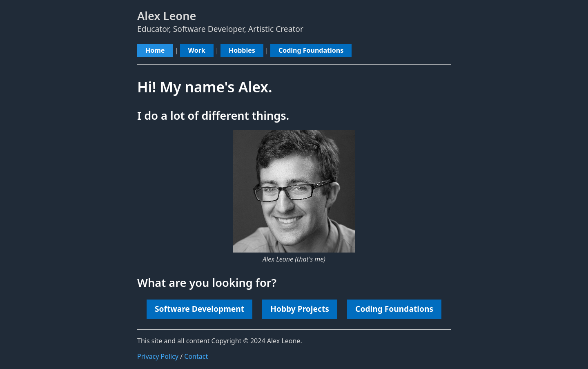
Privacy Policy (158, 356)
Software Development (199, 309)
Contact (196, 356)
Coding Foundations (311, 50)
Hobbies (242, 50)
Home (155, 50)
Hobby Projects (300, 309)
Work (197, 50)
